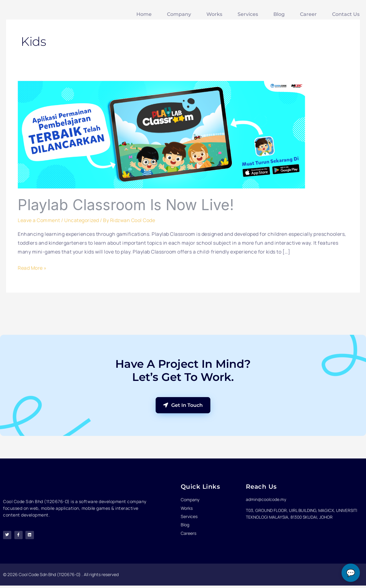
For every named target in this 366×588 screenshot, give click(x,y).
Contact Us (346, 14)
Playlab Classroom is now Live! (126, 205)
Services (248, 14)
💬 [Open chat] (351, 573)
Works (214, 14)
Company (179, 14)
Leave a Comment (39, 220)
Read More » (32, 267)
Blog (279, 14)
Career (308, 14)
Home (144, 14)
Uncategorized (82, 220)
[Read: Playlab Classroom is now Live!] (161, 134)
